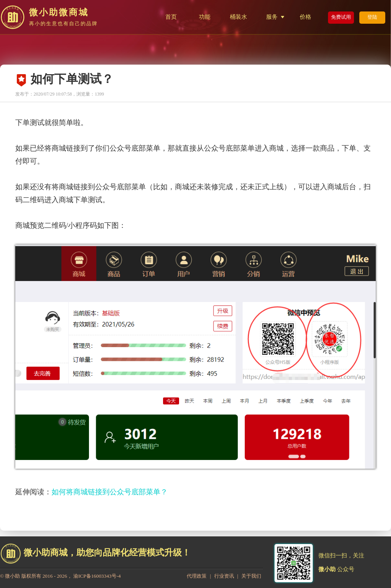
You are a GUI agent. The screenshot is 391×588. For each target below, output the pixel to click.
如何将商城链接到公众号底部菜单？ (110, 492)
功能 (205, 17)
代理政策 (197, 576)
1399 (99, 94)
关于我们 (251, 576)
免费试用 (341, 17)
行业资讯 (224, 576)
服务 (272, 17)
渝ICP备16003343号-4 (97, 576)
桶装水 (238, 17)
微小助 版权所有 (23, 576)
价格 (305, 17)
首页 (171, 17)
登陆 (372, 17)
